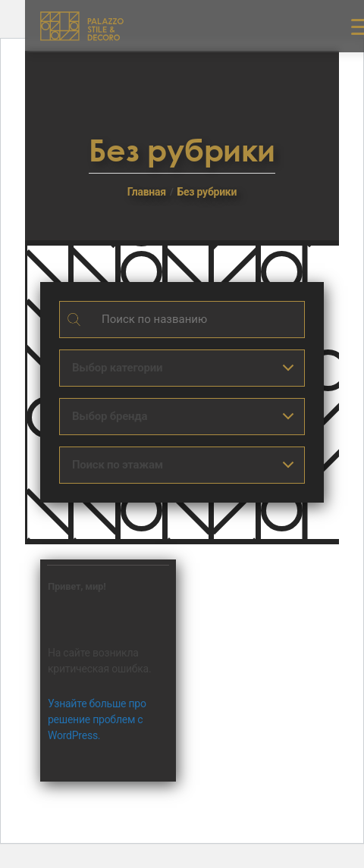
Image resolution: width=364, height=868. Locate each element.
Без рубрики (207, 192)
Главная (147, 192)
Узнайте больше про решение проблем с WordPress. (97, 719)
